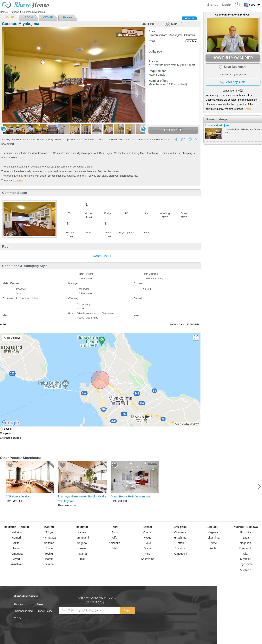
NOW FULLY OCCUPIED (233, 58)
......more (18, 180)
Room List (100, 256)
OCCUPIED (173, 130)
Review (68, 17)
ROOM (29, 17)
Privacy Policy (44, 611)
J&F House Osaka (17, 496)
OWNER (48, 17)
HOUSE (9, 17)
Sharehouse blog (23, 611)
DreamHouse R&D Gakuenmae (130, 496)
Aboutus (18, 604)
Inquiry (17, 617)
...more (248, 109)
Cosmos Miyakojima (217, 125)
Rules (40, 604)
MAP (174, 24)
